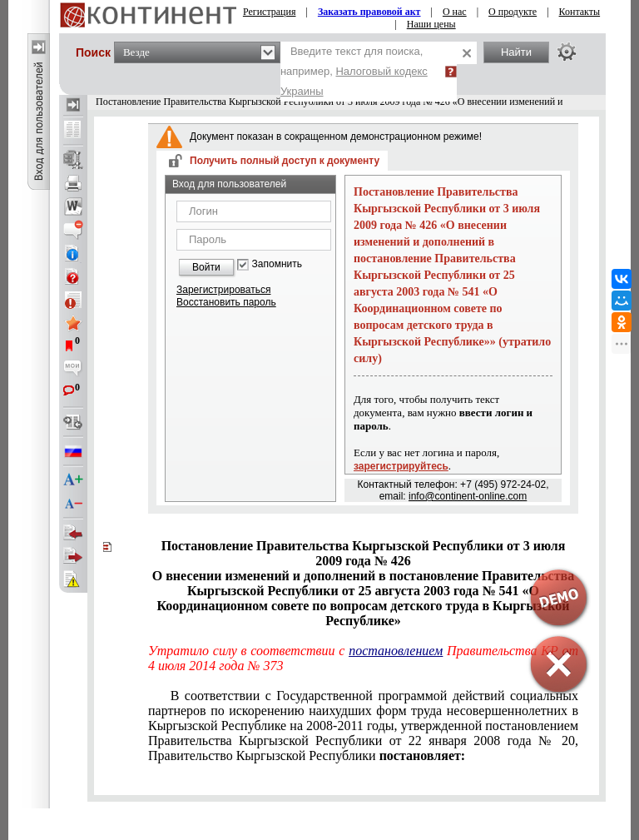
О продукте (513, 12)
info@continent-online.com (468, 496)
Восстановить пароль (226, 302)
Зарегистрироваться (223, 290)
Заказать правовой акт (369, 12)
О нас (455, 12)
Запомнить (277, 264)
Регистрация (270, 12)
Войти (206, 267)
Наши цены (431, 24)
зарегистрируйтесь (401, 466)
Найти (516, 52)
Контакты (580, 12)
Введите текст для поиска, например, (354, 71)
